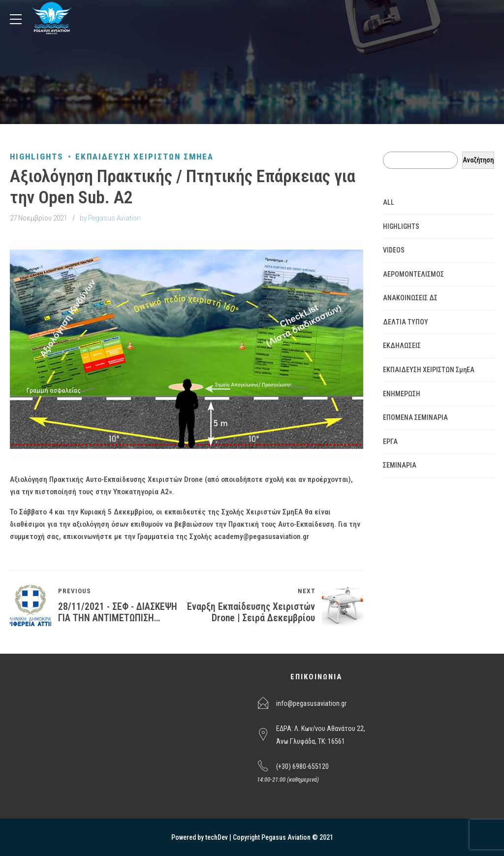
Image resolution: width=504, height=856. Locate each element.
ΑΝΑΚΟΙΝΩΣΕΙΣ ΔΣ (410, 298)
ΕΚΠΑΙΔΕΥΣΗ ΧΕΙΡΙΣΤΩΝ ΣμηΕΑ (144, 157)
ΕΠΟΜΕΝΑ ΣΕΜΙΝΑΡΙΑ (415, 417)
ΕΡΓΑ (390, 442)
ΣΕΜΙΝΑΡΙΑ (400, 465)
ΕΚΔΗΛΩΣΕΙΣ (402, 346)
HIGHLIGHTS (37, 157)
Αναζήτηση (478, 160)
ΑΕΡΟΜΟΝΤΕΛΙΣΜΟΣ (413, 274)
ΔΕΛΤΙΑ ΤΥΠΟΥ (406, 322)
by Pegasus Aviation (110, 218)
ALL (389, 202)
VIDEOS (394, 250)
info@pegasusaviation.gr (311, 703)
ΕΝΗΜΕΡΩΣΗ (402, 394)
